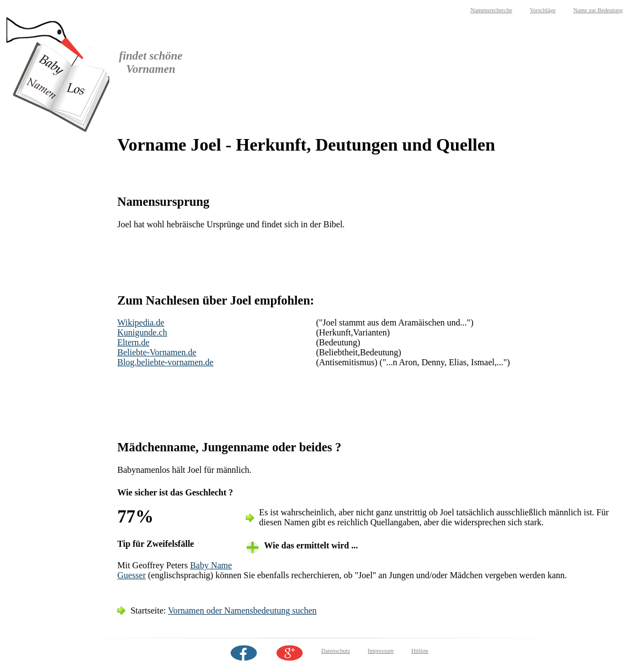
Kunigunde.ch (142, 332)
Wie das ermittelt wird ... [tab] (311, 545)
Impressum (381, 651)
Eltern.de (133, 342)
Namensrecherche (491, 10)
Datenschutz (336, 651)
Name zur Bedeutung (598, 10)
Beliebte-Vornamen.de (157, 352)
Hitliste (420, 651)
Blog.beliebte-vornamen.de (165, 362)
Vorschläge (543, 10)
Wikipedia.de (141, 322)
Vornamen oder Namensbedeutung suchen (242, 610)
